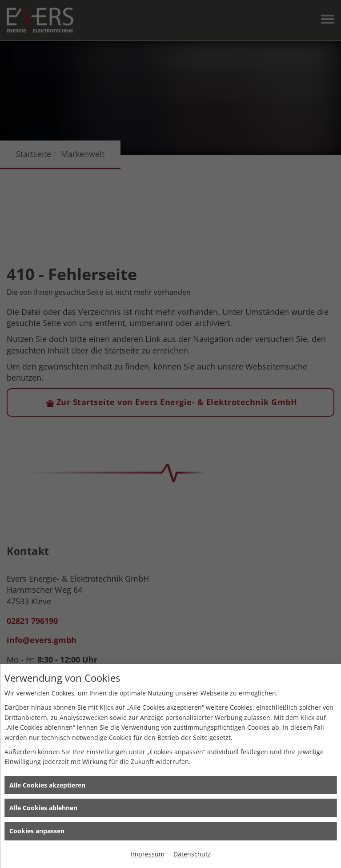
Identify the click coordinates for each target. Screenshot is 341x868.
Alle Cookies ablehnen (43, 808)
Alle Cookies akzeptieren (47, 785)
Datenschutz (192, 854)
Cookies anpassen (37, 831)
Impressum (148, 854)
